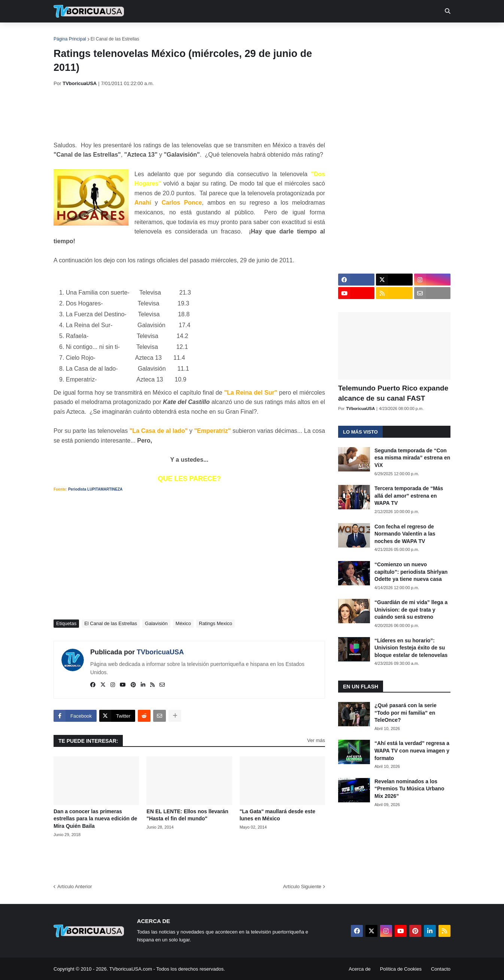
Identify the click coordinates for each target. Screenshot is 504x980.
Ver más (316, 740)
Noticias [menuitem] (99, 34)
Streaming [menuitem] (247, 34)
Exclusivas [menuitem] (291, 34)
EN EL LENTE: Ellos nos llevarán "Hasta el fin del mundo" (187, 815)
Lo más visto (360, 432)
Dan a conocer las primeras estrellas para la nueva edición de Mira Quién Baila (95, 819)
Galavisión (156, 623)
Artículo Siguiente (302, 886)
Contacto (441, 969)
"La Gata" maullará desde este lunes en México (277, 815)
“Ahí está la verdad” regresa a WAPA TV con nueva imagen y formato (412, 750)
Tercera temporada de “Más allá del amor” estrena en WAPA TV (409, 496)
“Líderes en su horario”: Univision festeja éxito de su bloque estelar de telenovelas (411, 648)
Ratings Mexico (215, 623)
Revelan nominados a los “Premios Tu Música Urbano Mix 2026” (409, 789)
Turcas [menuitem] (209, 34)
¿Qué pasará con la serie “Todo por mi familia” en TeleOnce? (406, 713)
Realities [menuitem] (174, 34)
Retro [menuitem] (328, 34)
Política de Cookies (401, 969)
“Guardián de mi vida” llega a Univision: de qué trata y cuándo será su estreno (411, 610)
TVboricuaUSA (160, 652)
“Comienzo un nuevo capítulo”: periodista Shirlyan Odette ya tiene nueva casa (411, 572)
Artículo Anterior (75, 886)
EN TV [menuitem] (136, 34)
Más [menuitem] (354, 34)
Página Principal (70, 39)
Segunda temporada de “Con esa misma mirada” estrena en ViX (412, 458)
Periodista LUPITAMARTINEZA (95, 489)
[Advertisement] (190, 114)
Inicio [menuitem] (67, 34)
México (183, 623)
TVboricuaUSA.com (131, 969)
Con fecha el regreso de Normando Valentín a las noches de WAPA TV (405, 534)
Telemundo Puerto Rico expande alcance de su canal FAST (393, 393)
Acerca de (360, 969)
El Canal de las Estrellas (115, 39)
